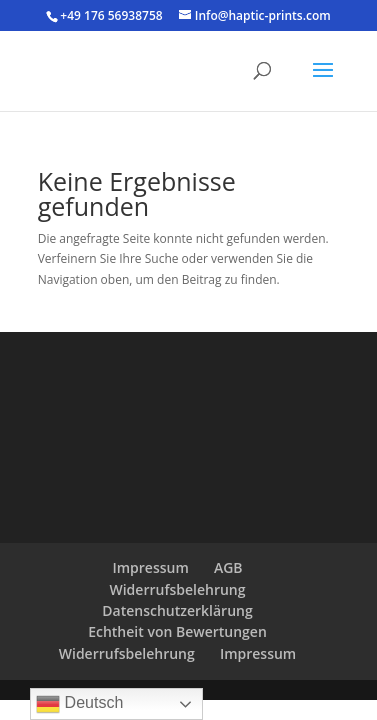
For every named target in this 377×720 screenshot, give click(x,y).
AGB (228, 567)
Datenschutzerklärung (177, 610)
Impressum (150, 567)
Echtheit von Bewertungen (177, 631)
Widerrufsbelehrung (177, 589)
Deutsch (79, 704)
